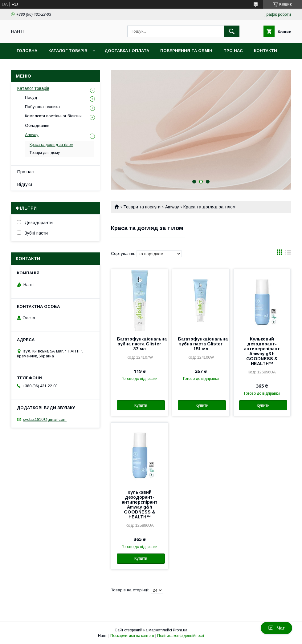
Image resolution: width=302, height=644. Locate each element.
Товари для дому (45, 153)
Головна (27, 51)
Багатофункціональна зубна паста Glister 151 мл (201, 344)
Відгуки (25, 184)
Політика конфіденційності (181, 636)
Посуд (31, 97)
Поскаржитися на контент (132, 636)
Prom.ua (180, 630)
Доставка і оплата (127, 51)
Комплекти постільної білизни (53, 116)
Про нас (233, 51)
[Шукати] (232, 31)
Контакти (265, 51)
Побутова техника (42, 107)
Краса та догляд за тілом (51, 145)
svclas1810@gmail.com (45, 419)
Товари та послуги (142, 207)
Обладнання (37, 125)
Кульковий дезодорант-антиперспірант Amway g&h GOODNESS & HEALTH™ (262, 351)
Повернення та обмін (186, 51)
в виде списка (288, 254)
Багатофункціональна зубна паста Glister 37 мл (140, 344)
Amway (172, 207)
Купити (141, 405)
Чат (276, 628)
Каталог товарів (68, 51)
